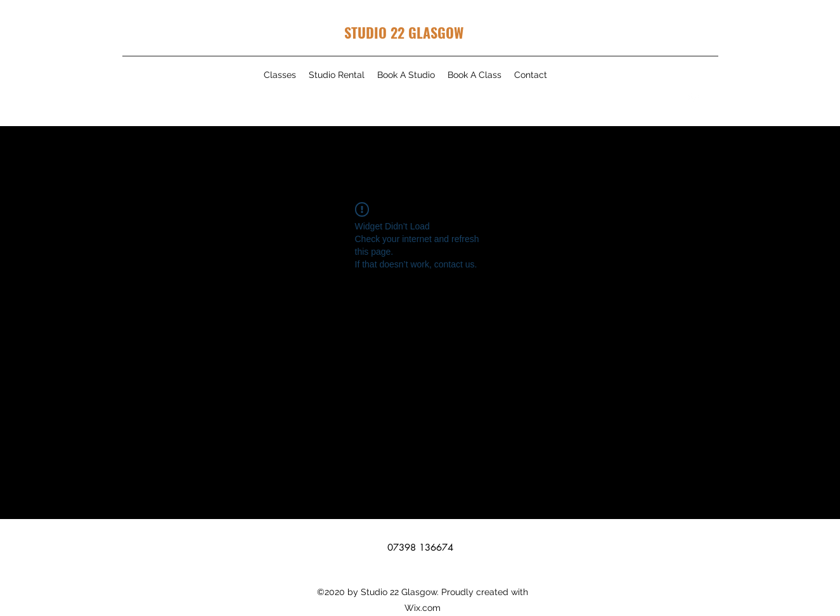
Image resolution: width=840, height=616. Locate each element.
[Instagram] (694, 98)
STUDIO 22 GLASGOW (404, 32)
